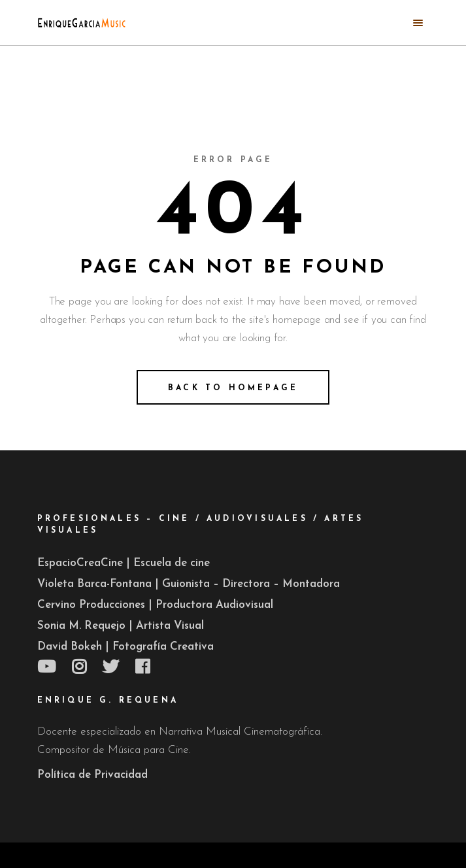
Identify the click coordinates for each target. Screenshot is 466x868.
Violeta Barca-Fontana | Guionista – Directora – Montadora (189, 584)
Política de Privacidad (92, 775)
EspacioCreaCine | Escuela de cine (124, 563)
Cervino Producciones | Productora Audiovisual (155, 605)
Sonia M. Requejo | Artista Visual (121, 626)
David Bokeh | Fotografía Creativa (125, 647)
